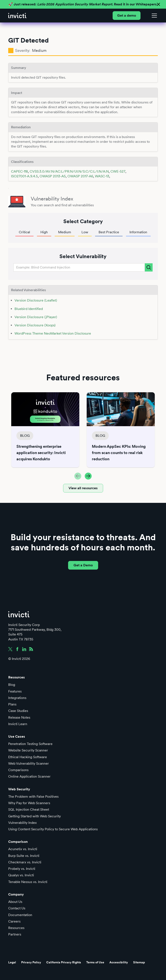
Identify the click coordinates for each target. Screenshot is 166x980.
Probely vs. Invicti (22, 869)
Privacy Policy (31, 962)
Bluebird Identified (29, 309)
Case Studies (18, 711)
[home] (17, 16)
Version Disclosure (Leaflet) (36, 300)
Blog (12, 685)
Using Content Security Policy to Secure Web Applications (53, 829)
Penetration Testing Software (30, 744)
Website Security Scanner (28, 750)
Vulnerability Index (22, 823)
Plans (12, 704)
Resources (16, 928)
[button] (153, 16)
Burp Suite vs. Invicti (24, 856)
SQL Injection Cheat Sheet (29, 809)
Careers (14, 921)
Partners (15, 934)
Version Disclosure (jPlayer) (36, 317)
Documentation (20, 915)
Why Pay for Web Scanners (29, 803)
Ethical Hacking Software (28, 757)
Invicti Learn (18, 724)
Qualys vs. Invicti (21, 875)
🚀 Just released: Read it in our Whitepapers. (83, 4)
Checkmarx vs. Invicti (25, 862)
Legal (12, 962)
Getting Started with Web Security (34, 816)
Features (15, 691)
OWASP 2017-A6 (80, 176)
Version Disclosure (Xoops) (35, 325)
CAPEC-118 (19, 171)
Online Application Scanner (29, 776)
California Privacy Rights (64, 962)
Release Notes (19, 717)
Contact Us (17, 908)
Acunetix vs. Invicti (23, 849)
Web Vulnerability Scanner (29, 763)
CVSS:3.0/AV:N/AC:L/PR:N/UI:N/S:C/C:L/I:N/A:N (69, 171)
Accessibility (119, 962)
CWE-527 (118, 171)
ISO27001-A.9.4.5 (24, 176)
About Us (15, 902)
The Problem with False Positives (33, 797)
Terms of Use (95, 962)
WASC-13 (102, 176)
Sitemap (139, 962)
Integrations (17, 698)
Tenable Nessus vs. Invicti (28, 882)
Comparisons (18, 770)
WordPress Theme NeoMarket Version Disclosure (53, 333)
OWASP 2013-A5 (53, 176)
